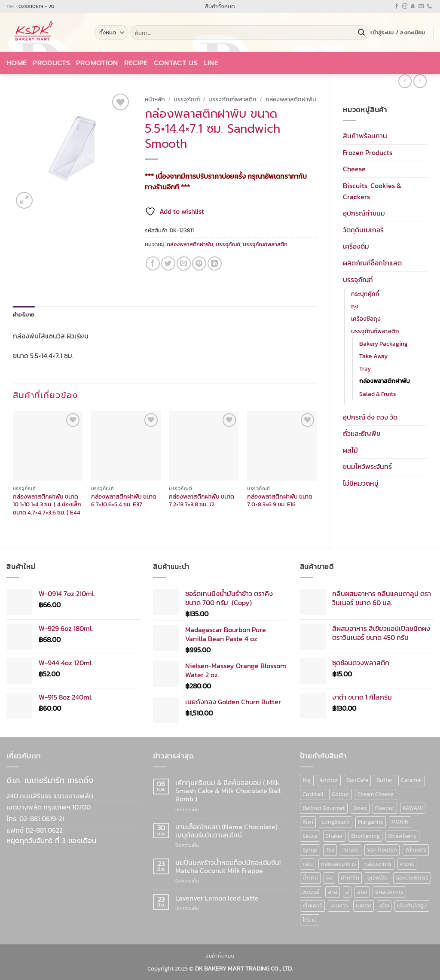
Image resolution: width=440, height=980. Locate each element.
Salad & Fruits (378, 394)
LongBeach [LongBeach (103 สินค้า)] (336, 822)
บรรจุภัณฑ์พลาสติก (375, 331)
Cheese (354, 169)
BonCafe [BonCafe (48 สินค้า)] (357, 780)
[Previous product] (420, 81)
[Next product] (405, 81)
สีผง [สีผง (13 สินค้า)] (362, 892)
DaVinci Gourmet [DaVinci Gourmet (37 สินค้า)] (324, 808)
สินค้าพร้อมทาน (365, 136)
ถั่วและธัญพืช (362, 433)
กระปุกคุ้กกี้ (365, 294)
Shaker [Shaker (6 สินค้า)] (334, 836)
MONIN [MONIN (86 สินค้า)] (400, 822)
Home (17, 63)
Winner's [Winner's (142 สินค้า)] (416, 850)
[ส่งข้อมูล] (361, 33)
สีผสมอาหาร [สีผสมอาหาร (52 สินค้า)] (389, 892)
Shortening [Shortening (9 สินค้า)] (365, 836)
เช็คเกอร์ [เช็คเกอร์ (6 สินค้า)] (312, 905)
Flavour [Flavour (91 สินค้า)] (385, 808)
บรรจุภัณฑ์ (358, 280)
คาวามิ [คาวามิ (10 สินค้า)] (407, 864)
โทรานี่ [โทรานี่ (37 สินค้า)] (310, 920)
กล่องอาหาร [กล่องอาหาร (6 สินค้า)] (378, 864)
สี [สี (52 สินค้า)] (347, 892)
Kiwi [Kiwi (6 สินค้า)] (308, 822)
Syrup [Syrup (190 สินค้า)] (310, 850)
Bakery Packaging (383, 344)
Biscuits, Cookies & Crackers (372, 191)
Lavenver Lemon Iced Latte (217, 898)
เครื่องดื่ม (356, 246)
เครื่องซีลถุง (366, 319)
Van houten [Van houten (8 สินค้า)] (382, 850)
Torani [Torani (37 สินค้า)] (351, 850)
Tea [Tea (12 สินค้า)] (330, 850)
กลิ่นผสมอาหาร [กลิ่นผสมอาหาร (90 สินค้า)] (339, 864)
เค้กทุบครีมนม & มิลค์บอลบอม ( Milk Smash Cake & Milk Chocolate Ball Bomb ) (228, 791)
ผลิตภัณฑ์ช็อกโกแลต (372, 263)
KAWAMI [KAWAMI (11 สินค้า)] (413, 808)
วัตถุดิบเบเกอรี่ (363, 230)
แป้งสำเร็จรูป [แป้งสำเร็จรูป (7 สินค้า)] (412, 905)
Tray (365, 368)
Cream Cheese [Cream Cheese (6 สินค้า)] (376, 794)
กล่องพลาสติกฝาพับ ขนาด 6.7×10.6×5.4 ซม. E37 (124, 501)
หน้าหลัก (155, 99)
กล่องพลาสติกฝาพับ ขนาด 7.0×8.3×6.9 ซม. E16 (280, 501)
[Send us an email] (421, 6)
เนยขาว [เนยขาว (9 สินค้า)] (339, 905)
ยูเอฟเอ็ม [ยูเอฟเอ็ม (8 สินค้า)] (377, 878)
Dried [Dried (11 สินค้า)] (360, 808)
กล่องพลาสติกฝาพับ (385, 381)
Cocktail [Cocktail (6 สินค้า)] (313, 794)
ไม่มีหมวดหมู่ (361, 483)
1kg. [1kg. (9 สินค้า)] (307, 780)
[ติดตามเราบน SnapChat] (413, 6)
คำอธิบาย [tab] (24, 315)
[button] (398, 33)
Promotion (97, 63)
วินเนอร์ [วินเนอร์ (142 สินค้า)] (311, 892)
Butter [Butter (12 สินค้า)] (385, 780)
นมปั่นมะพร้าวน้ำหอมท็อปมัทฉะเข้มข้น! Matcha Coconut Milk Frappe (228, 867)
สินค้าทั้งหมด (220, 6)
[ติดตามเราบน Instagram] (405, 6)
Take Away (373, 356)
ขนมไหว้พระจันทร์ (367, 466)
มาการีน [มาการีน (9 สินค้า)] (350, 878)
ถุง (355, 306)
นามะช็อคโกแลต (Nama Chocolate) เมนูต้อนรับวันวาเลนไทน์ (226, 831)
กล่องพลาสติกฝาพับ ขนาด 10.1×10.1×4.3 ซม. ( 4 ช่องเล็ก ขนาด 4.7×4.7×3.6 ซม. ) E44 (47, 505)
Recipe (136, 63)
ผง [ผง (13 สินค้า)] (329, 878)
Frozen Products (368, 152)
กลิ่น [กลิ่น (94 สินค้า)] (308, 864)
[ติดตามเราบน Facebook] (397, 6)
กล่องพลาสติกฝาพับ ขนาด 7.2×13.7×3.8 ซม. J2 (202, 501)
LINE (211, 63)
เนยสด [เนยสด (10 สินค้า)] (364, 905)
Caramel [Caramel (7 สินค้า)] (411, 780)
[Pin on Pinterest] (199, 263)
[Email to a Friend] (184, 263)
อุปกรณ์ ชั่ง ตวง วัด (370, 417)
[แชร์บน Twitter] (168, 263)
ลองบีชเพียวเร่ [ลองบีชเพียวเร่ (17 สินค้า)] (412, 878)
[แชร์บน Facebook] (153, 263)
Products (51, 63)
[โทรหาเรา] (429, 6)
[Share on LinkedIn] (215, 263)
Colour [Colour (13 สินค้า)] (341, 794)
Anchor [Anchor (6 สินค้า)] (329, 780)
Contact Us (176, 63)
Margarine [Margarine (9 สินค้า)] (371, 822)
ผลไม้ (350, 450)
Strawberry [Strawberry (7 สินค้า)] (402, 836)
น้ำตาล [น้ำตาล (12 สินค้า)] (310, 878)
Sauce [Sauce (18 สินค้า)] (310, 836)
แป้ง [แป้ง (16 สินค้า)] (384, 905)
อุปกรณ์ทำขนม (364, 213)
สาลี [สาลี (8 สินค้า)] (333, 892)
